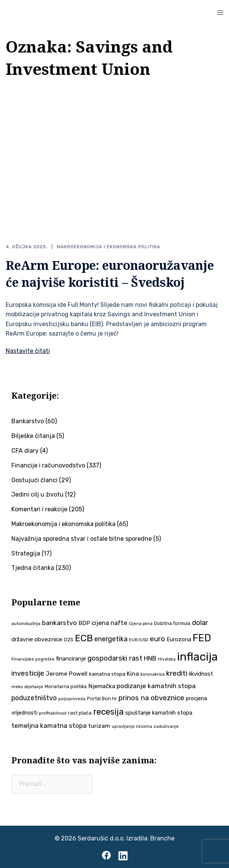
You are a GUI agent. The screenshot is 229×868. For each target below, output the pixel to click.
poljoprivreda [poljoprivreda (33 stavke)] (72, 699)
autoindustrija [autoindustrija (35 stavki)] (26, 624)
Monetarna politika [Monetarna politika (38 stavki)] (66, 686)
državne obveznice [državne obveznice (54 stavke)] (37, 639)
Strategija (26, 553)
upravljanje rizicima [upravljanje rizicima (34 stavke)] (132, 726)
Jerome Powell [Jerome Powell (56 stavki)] (67, 674)
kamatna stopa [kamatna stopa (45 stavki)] (107, 674)
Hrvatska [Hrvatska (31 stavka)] (167, 659)
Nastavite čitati (28, 351)
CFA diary (25, 451)
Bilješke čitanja (33, 436)
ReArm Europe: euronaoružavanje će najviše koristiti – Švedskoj (110, 274)
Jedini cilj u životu (37, 494)
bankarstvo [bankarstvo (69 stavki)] (59, 623)
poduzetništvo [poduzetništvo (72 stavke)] (34, 698)
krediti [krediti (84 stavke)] (177, 673)
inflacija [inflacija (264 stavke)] (197, 657)
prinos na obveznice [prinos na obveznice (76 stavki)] (151, 698)
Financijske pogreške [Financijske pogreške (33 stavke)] (33, 659)
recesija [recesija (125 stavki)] (108, 712)
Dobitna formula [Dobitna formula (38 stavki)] (172, 623)
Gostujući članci (34, 480)
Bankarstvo (28, 421)
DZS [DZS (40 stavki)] (69, 640)
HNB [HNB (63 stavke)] (150, 658)
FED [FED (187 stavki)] (202, 638)
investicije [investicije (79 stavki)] (28, 673)
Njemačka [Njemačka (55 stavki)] (102, 686)
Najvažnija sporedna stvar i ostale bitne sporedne (82, 539)
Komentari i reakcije (39, 509)
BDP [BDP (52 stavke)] (84, 623)
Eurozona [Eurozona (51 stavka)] (179, 639)
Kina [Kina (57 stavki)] (133, 674)
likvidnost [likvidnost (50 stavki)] (201, 674)
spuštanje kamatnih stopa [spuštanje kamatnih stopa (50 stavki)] (159, 713)
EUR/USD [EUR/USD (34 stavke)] (139, 640)
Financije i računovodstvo (48, 465)
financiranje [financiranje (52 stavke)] (71, 659)
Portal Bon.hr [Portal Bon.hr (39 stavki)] (102, 699)
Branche (162, 838)
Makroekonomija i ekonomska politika (108, 247)
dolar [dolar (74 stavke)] (200, 623)
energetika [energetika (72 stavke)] (111, 639)
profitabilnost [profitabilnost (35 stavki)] (53, 713)
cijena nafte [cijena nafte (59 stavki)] (109, 623)
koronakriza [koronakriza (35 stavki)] (153, 674)
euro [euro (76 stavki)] (157, 639)
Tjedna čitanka (33, 568)
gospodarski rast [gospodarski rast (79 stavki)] (115, 658)
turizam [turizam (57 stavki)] (99, 726)
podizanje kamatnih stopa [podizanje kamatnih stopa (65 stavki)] (156, 686)
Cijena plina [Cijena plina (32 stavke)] (141, 624)
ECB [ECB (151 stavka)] (84, 638)
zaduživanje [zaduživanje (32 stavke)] (166, 726)
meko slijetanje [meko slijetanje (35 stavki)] (27, 687)
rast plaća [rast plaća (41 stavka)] (80, 713)
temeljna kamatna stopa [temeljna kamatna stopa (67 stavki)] (49, 726)
